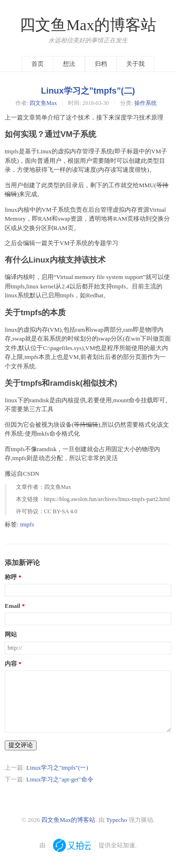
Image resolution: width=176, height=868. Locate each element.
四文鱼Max (43, 103)
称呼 (11, 577)
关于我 (135, 64)
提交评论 (21, 745)
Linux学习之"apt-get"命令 (60, 779)
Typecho (117, 820)
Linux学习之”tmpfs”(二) (88, 91)
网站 (11, 635)
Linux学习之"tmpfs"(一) (57, 768)
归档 (101, 64)
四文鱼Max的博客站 (88, 25)
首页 (38, 64)
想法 (69, 64)
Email (12, 606)
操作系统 (145, 103)
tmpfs (27, 524)
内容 (11, 664)
